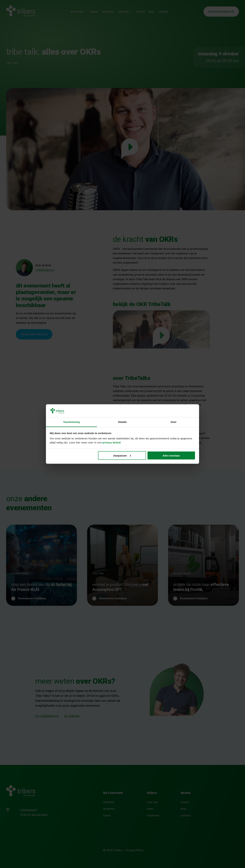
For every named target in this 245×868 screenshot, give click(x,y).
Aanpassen (122, 455)
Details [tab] (122, 422)
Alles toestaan (171, 455)
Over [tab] (174, 422)
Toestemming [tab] (71, 422)
